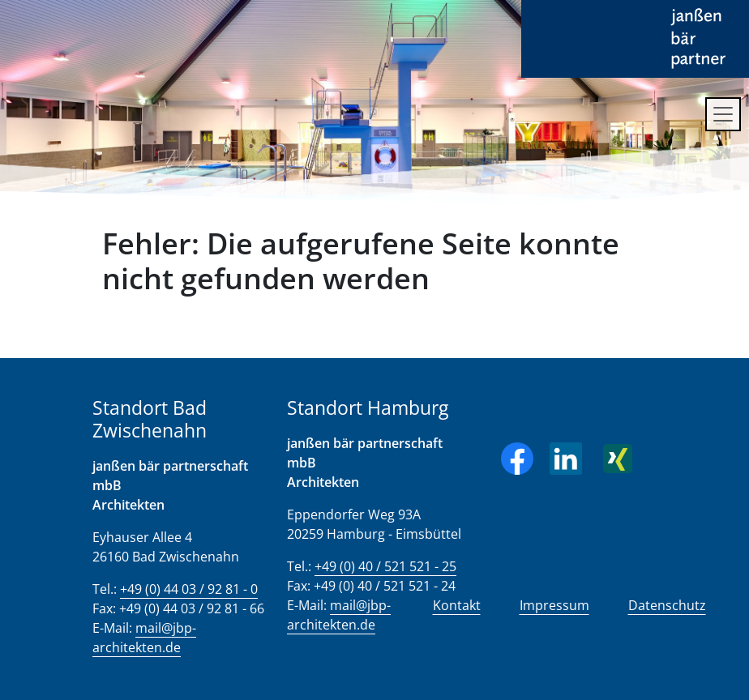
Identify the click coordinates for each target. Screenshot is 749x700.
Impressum (554, 605)
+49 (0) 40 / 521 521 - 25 (385, 566)
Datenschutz (667, 605)
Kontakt (457, 605)
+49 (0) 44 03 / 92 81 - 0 (189, 589)
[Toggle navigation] (723, 114)
